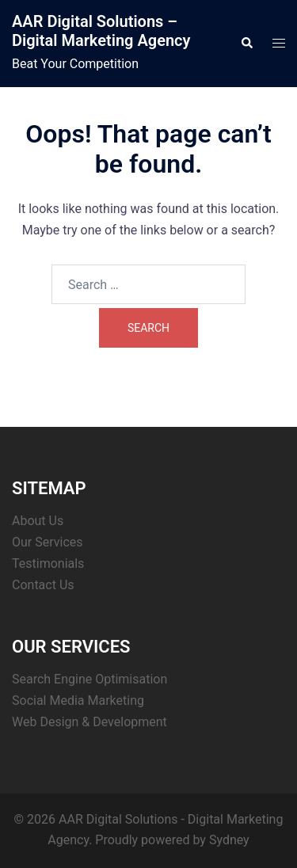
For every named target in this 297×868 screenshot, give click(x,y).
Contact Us (43, 585)
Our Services (48, 542)
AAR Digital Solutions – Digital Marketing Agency (101, 31)
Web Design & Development (89, 722)
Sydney (229, 840)
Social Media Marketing (78, 700)
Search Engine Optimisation (89, 679)
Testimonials (48, 563)
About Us (38, 521)
